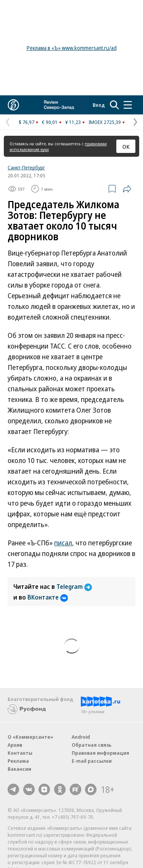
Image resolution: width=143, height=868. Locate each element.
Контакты (20, 753)
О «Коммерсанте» (31, 737)
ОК (126, 146)
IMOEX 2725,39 (105, 122)
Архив (15, 745)
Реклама (18, 761)
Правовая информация (100, 753)
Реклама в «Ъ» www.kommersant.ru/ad (72, 48)
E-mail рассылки (92, 761)
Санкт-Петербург (26, 167)
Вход (99, 105)
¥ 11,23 (73, 122)
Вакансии (19, 769)
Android (81, 737)
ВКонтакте (48, 597)
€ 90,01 (50, 122)
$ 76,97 (27, 122)
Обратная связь (92, 745)
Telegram (74, 587)
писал (63, 543)
